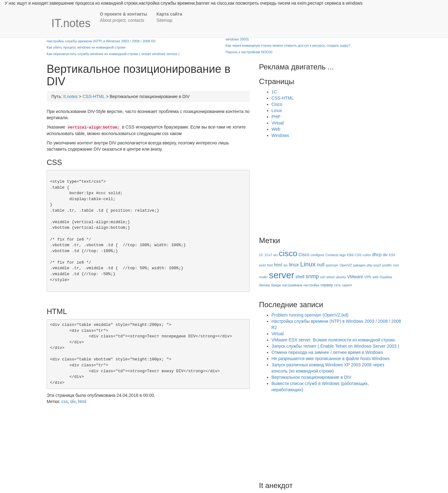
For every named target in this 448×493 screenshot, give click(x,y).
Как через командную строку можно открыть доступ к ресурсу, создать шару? (288, 45)
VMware (355, 277)
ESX (392, 255)
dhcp (377, 255)
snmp (312, 276)
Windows (280, 135)
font (270, 265)
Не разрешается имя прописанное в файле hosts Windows (331, 359)
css (65, 401)
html (82, 401)
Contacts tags (336, 255)
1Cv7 (268, 255)
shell (300, 277)
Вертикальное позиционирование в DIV (312, 377)
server (281, 275)
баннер (265, 285)
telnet (330, 277)
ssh (323, 277)
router (264, 277)
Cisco (277, 104)
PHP (276, 117)
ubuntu (341, 277)
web (376, 277)
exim (263, 265)
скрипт (347, 285)
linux (294, 265)
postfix (387, 265)
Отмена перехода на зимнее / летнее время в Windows (327, 352)
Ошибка (386, 277)
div (73, 401)
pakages (359, 265)
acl (276, 255)
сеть (337, 285)
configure (317, 255)
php (370, 265)
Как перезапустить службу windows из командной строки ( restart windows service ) (113, 54)
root (396, 265)
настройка (311, 285)
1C (274, 92)
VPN (368, 277)
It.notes (71, 96)
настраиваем (292, 285)
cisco (288, 253)
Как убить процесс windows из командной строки (86, 47)
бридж (276, 285)
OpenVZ (346, 265)
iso (286, 265)
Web (276, 129)
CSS (358, 255)
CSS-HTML (93, 96)
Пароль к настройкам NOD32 (249, 52)
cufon (367, 255)
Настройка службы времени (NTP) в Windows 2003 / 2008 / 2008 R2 (101, 41)
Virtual (278, 123)
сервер (327, 285)
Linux (277, 110)
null (320, 265)
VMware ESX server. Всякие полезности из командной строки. (334, 340)
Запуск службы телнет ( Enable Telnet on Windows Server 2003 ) (336, 346)
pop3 (377, 265)
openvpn (332, 265)
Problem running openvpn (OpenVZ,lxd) (310, 315)
